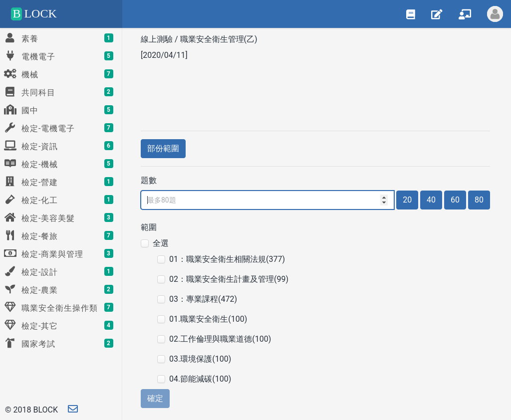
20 (407, 200)
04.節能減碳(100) (200, 379)
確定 (155, 398)
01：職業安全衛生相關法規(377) (227, 259)
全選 (161, 243)
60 (455, 200)
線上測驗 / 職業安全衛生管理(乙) (200, 39)
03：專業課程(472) (203, 299)
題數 (149, 180)
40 (431, 200)
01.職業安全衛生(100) (208, 319)
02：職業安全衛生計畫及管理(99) (229, 279)
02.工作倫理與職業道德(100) (220, 339)
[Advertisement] (315, 94)
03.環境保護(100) (200, 359)
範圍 (149, 227)
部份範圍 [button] (163, 148)
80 (479, 200)
